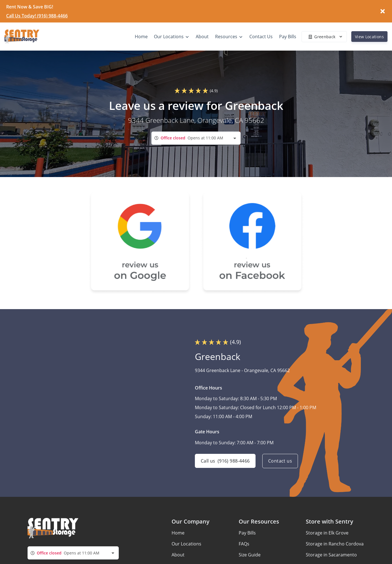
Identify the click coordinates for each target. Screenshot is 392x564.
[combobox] (196, 138)
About (178, 555)
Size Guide (250, 555)
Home (178, 533)
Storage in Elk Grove (327, 533)
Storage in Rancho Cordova (335, 544)
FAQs (244, 544)
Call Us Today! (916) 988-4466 (37, 16)
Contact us (280, 461)
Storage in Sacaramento (331, 555)
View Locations (369, 37)
